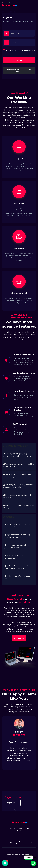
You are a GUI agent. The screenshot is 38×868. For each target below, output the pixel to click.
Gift (28, 828)
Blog (21, 828)
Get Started (19, 638)
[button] (5, 863)
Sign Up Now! (13, 803)
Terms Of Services (19, 831)
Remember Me (11, 50)
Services (12, 828)
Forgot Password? (28, 50)
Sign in (19, 60)
